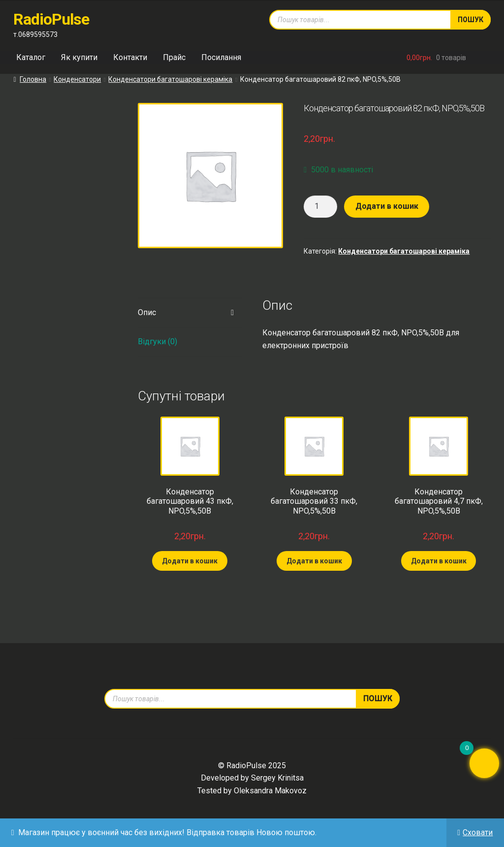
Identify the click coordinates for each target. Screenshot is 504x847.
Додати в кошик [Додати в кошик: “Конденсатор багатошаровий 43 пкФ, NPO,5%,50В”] (190, 561)
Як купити (79, 57)
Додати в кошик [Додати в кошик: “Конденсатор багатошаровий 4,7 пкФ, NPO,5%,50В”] (439, 561)
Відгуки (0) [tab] (157, 342)
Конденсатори (77, 79)
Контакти (130, 57)
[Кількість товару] (320, 207)
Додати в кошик (387, 206)
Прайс (174, 57)
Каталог (31, 57)
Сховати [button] (478, 832)
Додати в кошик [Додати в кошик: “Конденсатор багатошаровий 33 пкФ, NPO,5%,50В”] (314, 561)
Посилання (221, 57)
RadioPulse (51, 19)
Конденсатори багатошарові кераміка (170, 79)
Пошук (471, 20)
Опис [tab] (147, 312)
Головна (33, 79)
